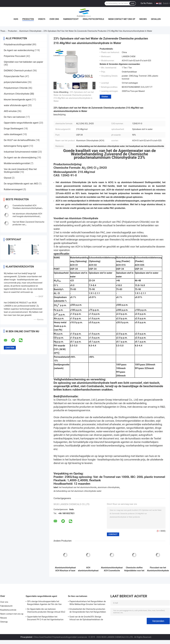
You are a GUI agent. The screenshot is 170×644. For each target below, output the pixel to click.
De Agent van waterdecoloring (19, 50)
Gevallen (156, 19)
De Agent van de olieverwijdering (20, 158)
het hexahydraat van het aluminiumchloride (78, 487)
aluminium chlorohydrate (108, 487)
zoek (133, 3)
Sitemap (4, 622)
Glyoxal (7, 178)
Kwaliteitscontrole (93, 19)
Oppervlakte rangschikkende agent (21, 123)
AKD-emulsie (10, 111)
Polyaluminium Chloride (16, 88)
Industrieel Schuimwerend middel (21, 152)
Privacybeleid (26, 637)
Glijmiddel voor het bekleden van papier (23, 62)
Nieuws (143, 19)
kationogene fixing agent (16, 146)
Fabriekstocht (71, 19)
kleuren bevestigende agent (18, 100)
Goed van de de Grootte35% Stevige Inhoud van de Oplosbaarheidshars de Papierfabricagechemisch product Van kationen (86, 619)
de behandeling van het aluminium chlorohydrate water (78, 491)
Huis (16, 19)
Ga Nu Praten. (147, 3)
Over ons (54, 19)
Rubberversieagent (13, 189)
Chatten (105, 97)
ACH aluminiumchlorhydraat (88, 569)
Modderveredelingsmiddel (17, 163)
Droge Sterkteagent (13, 129)
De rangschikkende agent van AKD (21, 184)
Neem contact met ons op (122, 19)
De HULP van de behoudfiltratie (19, 140)
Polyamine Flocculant (15, 56)
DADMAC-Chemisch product (18, 71)
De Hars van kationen (14, 117)
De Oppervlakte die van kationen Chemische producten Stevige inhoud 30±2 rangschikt (46, 611)
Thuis (3, 31)
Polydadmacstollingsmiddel (18, 45)
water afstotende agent (15, 105)
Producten (28, 19)
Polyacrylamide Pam (14, 76)
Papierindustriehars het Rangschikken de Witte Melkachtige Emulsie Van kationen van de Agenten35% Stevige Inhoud (88, 603)
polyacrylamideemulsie (15, 82)
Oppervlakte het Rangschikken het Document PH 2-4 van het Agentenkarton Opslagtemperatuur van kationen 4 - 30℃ (45, 619)
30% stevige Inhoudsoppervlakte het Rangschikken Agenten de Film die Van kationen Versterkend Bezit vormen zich (45, 603)
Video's (42, 19)
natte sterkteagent (13, 134)
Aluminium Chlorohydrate (30, 31)
